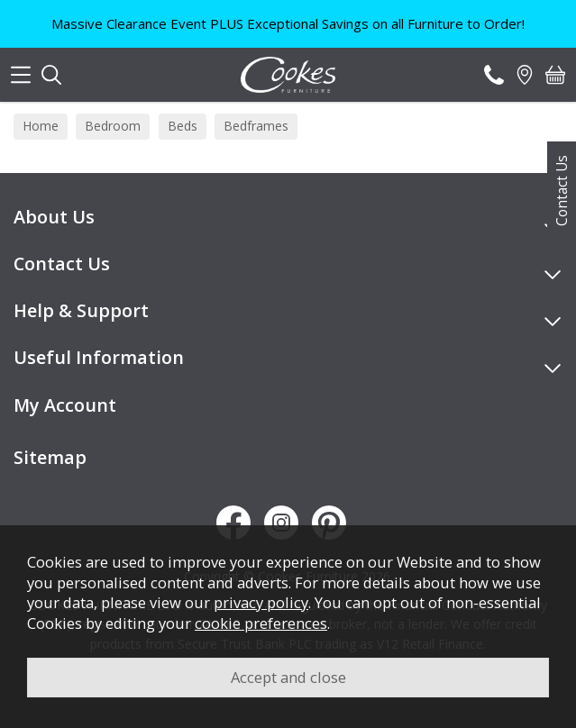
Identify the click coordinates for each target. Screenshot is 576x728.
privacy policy (261, 602)
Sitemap (50, 457)
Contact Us (562, 191)
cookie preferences (261, 623)
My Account (65, 405)
